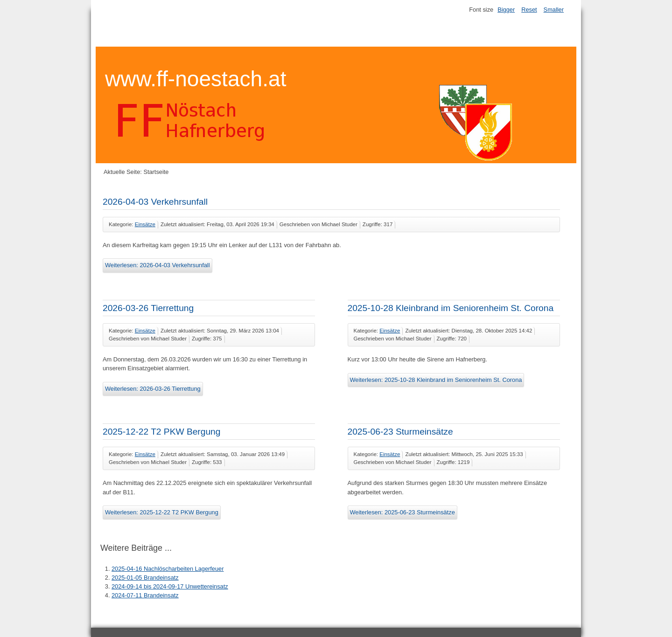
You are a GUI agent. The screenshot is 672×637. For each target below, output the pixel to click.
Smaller (554, 10)
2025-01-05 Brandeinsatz (145, 578)
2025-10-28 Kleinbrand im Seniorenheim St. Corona (451, 308)
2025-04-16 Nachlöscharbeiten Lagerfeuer (168, 569)
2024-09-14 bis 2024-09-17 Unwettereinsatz (170, 586)
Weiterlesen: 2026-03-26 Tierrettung (153, 389)
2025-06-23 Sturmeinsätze (400, 432)
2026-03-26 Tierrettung (148, 308)
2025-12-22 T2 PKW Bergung (161, 432)
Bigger (506, 10)
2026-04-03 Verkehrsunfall (155, 202)
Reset (529, 10)
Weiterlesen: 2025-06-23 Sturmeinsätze (402, 512)
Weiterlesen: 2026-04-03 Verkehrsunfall (157, 265)
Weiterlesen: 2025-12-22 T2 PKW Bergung (162, 512)
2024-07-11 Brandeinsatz (145, 595)
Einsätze (145, 224)
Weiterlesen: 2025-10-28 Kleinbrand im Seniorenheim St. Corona (436, 380)
